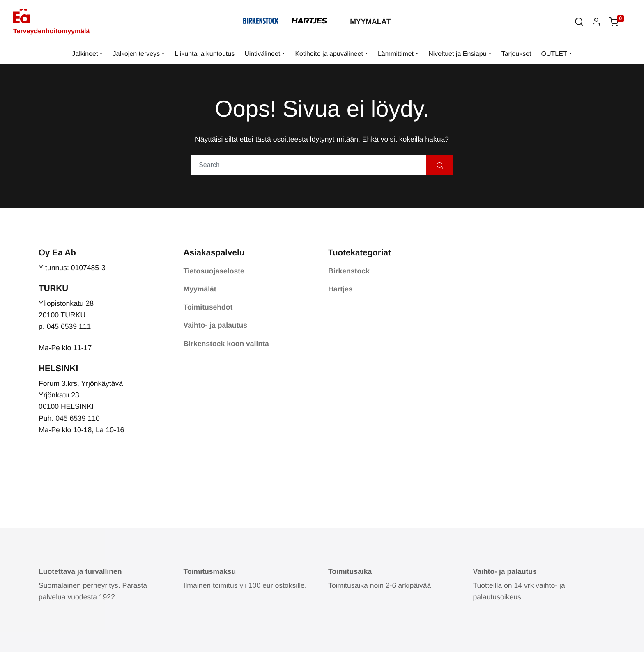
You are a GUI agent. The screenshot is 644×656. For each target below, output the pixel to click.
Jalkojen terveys (136, 54)
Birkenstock (349, 271)
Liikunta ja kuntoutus (205, 54)
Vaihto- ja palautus (215, 325)
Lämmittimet (396, 54)
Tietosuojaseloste (214, 271)
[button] (579, 22)
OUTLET (554, 54)
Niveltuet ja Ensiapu (457, 54)
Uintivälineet (262, 54)
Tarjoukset (516, 54)
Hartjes (340, 289)
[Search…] (309, 165)
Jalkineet (85, 54)
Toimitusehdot (208, 307)
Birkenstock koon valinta (226, 344)
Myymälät (370, 21)
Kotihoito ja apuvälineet (329, 54)
